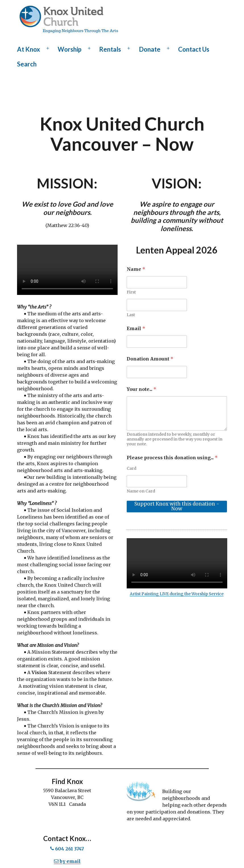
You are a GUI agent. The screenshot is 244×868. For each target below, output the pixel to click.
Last (131, 315)
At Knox (29, 49)
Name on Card (141, 491)
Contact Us (194, 49)
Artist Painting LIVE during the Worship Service (177, 594)
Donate (150, 49)
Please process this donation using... (172, 458)
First (131, 292)
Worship (70, 49)
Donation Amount (150, 359)
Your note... (141, 389)
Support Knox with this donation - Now (177, 506)
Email (136, 329)
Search (27, 64)
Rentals (110, 49)
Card (132, 468)
